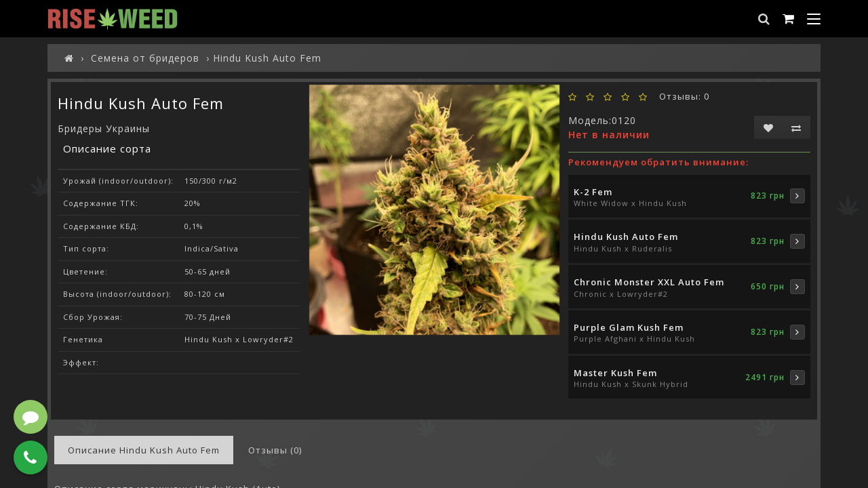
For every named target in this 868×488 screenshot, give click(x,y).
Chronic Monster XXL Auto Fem (649, 282)
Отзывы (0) (275, 450)
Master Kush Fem (615, 373)
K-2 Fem (593, 192)
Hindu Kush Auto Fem (626, 237)
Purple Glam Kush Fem (629, 327)
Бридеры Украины (104, 128)
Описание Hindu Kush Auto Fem (144, 450)
